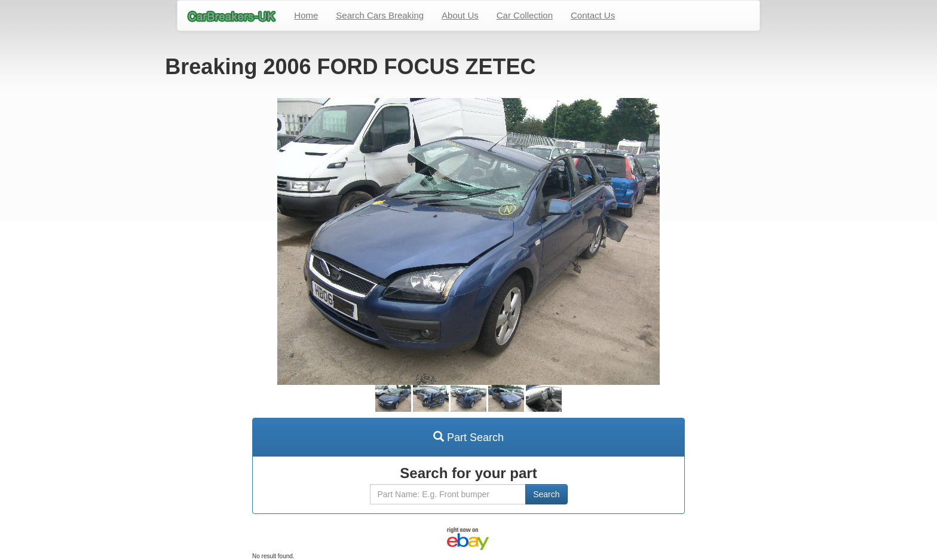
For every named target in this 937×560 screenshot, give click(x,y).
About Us (460, 15)
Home (306, 15)
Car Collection (525, 15)
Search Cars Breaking (380, 15)
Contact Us (593, 15)
